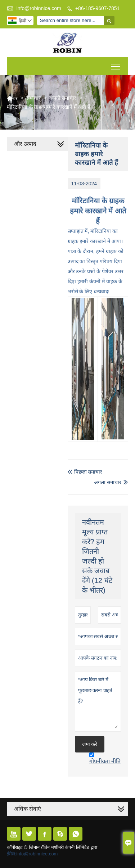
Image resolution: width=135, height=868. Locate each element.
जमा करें (90, 744)
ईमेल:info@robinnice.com (32, 854)
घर (12, 98)
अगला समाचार (108, 482)
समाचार (33, 98)
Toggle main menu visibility (116, 64)
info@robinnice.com (39, 8)
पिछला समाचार (85, 472)
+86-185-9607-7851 (97, 8)
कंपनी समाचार (63, 98)
